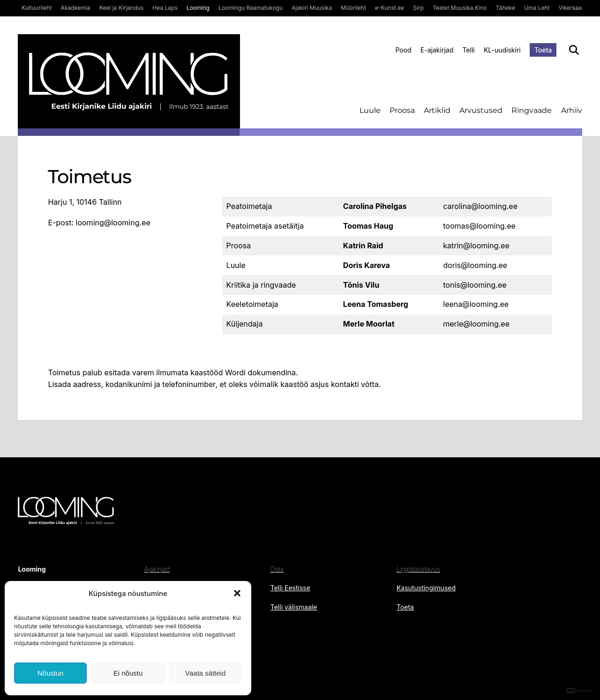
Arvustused (481, 110)
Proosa (402, 110)
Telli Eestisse (290, 588)
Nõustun (51, 673)
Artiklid (437, 110)
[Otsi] (574, 50)
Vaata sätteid (205, 673)
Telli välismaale (294, 607)
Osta (277, 569)
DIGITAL (580, 691)
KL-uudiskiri (502, 50)
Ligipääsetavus (418, 569)
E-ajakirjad (437, 50)
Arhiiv (572, 110)
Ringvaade (532, 110)
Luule (370, 110)
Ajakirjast (157, 569)
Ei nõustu (128, 673)
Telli (468, 50)
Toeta (543, 50)
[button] (237, 593)
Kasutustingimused (426, 588)
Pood (403, 50)
